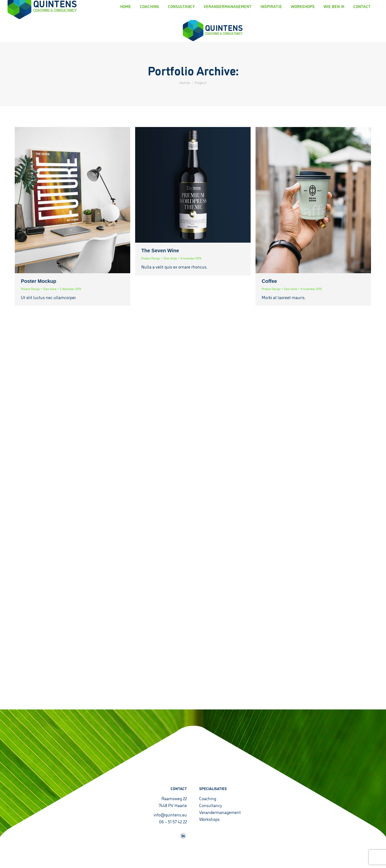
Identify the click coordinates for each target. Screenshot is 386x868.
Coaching (208, 798)
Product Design (30, 289)
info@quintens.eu (170, 814)
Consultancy (211, 805)
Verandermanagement (220, 812)
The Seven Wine (160, 251)
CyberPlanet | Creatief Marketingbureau (39, 860)
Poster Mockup (39, 281)
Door (50, 289)
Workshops (209, 819)
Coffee (269, 281)
